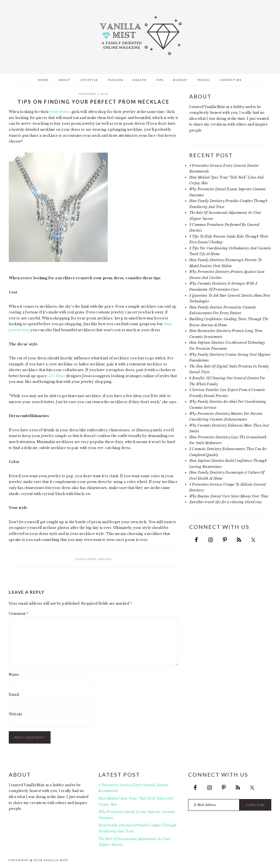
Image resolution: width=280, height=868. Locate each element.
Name (14, 675)
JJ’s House (57, 376)
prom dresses (60, 112)
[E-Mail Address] (214, 805)
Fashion (105, 559)
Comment (18, 614)
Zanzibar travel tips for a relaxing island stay (225, 502)
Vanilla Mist (140, 36)
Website (16, 714)
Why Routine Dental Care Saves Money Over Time (229, 496)
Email (14, 694)
